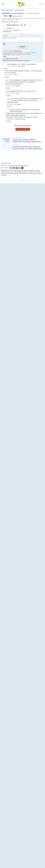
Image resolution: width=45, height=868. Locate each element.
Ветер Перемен (21, 66)
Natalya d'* (18, 86)
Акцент (16, 75)
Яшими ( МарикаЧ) (21, 119)
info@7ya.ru (4, 165)
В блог (7, 16)
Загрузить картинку (4, 44)
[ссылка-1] (10, 28)
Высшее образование (18, 138)
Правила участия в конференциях (10, 22)
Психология (15, 145)
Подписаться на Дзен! (17, 16)
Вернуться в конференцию (23, 125)
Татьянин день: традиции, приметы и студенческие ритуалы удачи (24, 141)
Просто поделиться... (35, 13)
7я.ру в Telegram (11, 168)
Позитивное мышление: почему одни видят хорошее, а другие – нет (26, 148)
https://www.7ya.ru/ (12, 165)
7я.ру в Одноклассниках (20, 168)
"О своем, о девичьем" (17, 13)
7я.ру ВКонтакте (17, 168)
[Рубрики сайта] (3, 4)
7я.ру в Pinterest (14, 168)
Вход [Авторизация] (41, 4)
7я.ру (22, 168)
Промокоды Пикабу (22, 165)
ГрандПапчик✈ (16, 30)
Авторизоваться (17, 51)
